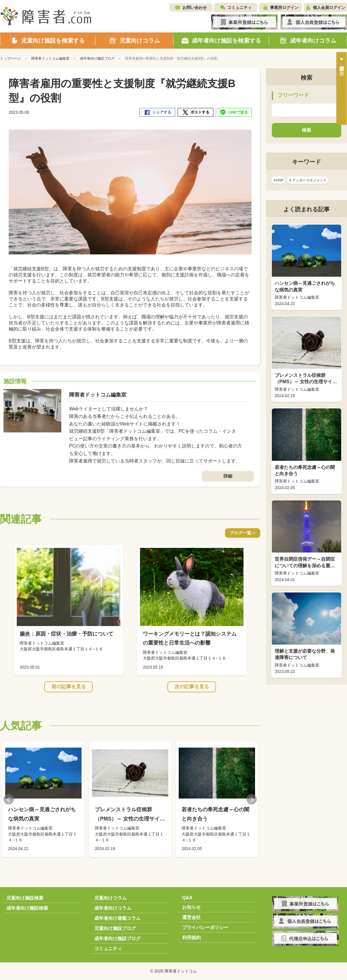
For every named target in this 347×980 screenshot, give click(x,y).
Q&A (187, 898)
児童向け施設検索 (25, 898)
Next (252, 799)
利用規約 (191, 938)
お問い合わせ (195, 8)
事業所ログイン (284, 8)
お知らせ (191, 907)
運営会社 (191, 917)
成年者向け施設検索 (27, 908)
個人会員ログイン (329, 8)
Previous (9, 799)
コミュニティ (239, 8)
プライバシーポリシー (205, 927)
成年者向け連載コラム (117, 918)
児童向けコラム (110, 898)
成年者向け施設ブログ (117, 938)
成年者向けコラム (113, 908)
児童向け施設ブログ (115, 928)
